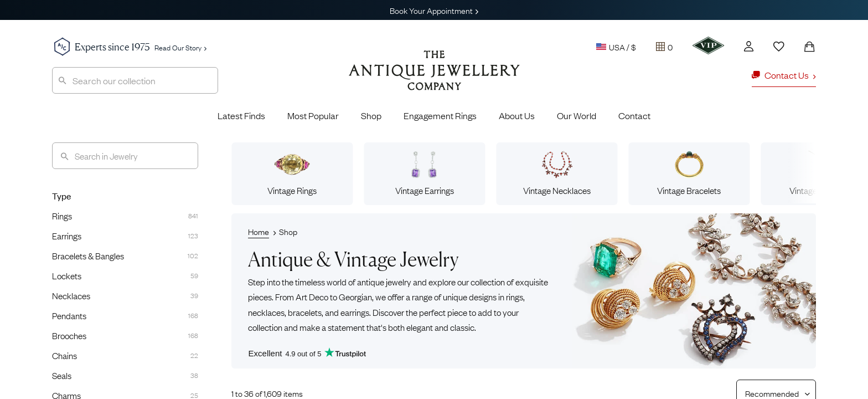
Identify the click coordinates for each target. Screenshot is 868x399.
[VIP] (708, 45)
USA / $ (616, 47)
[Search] (125, 156)
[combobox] (135, 80)
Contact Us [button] (784, 75)
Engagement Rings (440, 115)
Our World (577, 115)
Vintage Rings (292, 173)
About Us (517, 115)
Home (259, 231)
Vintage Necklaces (557, 173)
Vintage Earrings (425, 173)
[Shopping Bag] (809, 47)
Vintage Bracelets (689, 173)
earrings (355, 311)
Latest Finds (241, 115)
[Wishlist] (779, 47)
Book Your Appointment (434, 10)
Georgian (355, 296)
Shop (371, 115)
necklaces (266, 311)
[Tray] (664, 47)
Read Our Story (180, 47)
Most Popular (313, 115)
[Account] (749, 46)
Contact (634, 115)
